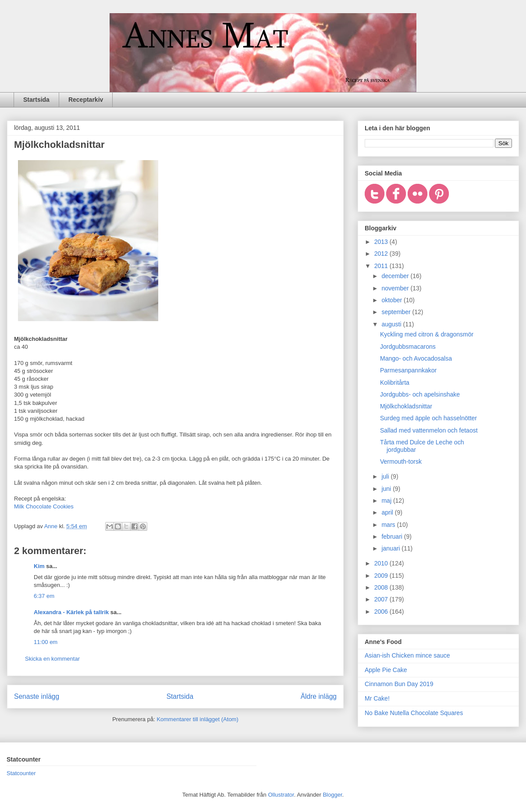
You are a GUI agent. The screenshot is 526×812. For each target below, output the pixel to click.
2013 (382, 242)
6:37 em (44, 596)
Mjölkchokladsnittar (406, 406)
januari (391, 548)
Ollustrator (281, 795)
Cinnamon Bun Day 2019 (399, 684)
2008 (382, 587)
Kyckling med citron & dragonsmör (427, 334)
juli (386, 476)
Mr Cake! (377, 698)
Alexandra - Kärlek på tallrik (71, 612)
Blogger (332, 795)
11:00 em (46, 642)
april (388, 512)
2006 (382, 612)
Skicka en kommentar (52, 659)
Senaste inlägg (37, 696)
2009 (382, 576)
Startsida (36, 100)
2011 (382, 266)
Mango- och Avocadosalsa (416, 358)
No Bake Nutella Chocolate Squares (414, 713)
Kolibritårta (395, 383)
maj (387, 501)
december (396, 276)
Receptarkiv (86, 100)
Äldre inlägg (319, 696)
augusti (392, 324)
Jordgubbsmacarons (408, 347)
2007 (382, 599)
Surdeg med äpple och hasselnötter (428, 418)
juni (387, 489)
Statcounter (21, 773)
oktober (393, 300)
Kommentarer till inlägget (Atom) (197, 719)
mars (389, 525)
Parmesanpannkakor (408, 370)
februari (393, 537)
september (397, 312)
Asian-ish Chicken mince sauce (407, 655)
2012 (382, 254)
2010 (382, 563)
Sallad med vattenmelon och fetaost (429, 430)
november (396, 288)
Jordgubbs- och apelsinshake (420, 394)
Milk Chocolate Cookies (44, 506)
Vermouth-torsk (401, 461)
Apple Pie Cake (386, 670)
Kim (39, 566)
